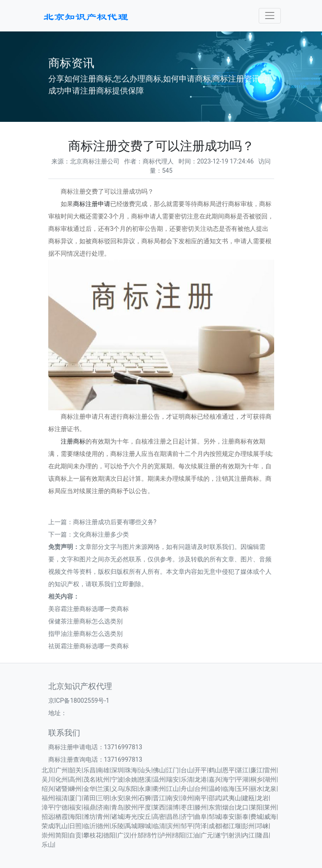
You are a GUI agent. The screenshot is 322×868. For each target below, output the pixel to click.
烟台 (229, 807)
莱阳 (256, 807)
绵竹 (151, 835)
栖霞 (62, 817)
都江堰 (232, 826)
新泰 (242, 817)
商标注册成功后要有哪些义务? (115, 522)
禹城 (131, 826)
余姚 (131, 779)
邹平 (187, 826)
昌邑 (173, 817)
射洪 (235, 835)
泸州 (165, 835)
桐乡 (256, 779)
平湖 (242, 779)
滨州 (173, 826)
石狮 (145, 798)
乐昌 (89, 770)
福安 (75, 807)
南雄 (103, 770)
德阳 (109, 835)
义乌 (117, 789)
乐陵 (117, 826)
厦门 (75, 798)
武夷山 (232, 798)
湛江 (242, 770)
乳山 (62, 826)
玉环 (242, 789)
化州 (62, 779)
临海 (229, 789)
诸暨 (62, 789)
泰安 (229, 817)
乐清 (187, 779)
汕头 (145, 770)
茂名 (89, 779)
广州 (62, 770)
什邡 (137, 835)
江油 (193, 835)
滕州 (201, 807)
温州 (159, 779)
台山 (187, 770)
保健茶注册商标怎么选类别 (85, 621)
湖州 (270, 779)
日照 (75, 826)
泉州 (131, 798)
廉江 (256, 770)
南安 (173, 798)
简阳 (62, 835)
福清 (62, 798)
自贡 (75, 835)
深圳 (117, 770)
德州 (103, 826)
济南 (103, 807)
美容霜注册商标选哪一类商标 (89, 609)
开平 (201, 770)
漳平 (48, 807)
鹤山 (215, 770)
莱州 (270, 807)
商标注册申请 (92, 204)
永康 (145, 789)
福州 (48, 798)
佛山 (159, 770)
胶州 (131, 807)
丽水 (256, 789)
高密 (159, 817)
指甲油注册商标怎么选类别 (85, 634)
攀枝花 (93, 835)
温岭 (215, 789)
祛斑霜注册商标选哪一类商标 (89, 646)
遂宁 (221, 835)
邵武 (215, 798)
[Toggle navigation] (270, 16)
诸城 (117, 817)
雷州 (270, 770)
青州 (103, 817)
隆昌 (263, 835)
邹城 (215, 817)
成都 (215, 826)
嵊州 (75, 789)
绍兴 (48, 789)
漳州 (187, 798)
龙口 (242, 807)
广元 (207, 835)
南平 (201, 798)
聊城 (145, 826)
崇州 (48, 835)
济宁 (187, 817)
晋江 (159, 798)
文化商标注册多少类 (101, 534)
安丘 (145, 817)
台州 (201, 789)
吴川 (48, 779)
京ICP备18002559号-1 (79, 701)
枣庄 (187, 807)
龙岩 (263, 798)
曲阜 (201, 817)
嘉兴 (215, 779)
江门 (173, 770)
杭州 (103, 779)
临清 (159, 826)
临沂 (89, 826)
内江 (248, 835)
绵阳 (179, 835)
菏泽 (201, 826)
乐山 (48, 845)
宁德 (62, 807)
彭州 (248, 826)
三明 (103, 798)
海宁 (229, 779)
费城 (256, 817)
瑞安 (173, 779)
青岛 (117, 807)
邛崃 (263, 826)
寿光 (131, 817)
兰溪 (103, 789)
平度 (145, 807)
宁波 (117, 779)
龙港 (201, 779)
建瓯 (248, 798)
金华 (89, 789)
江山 (173, 789)
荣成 (48, 826)
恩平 (229, 770)
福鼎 (89, 807)
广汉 (124, 835)
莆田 (89, 798)
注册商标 (73, 441)
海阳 (75, 817)
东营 (215, 807)
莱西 (159, 807)
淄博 (173, 807)
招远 (48, 817)
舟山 (187, 789)
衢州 (159, 789)
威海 (270, 817)
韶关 (75, 770)
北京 (48, 770)
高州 (75, 779)
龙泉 (270, 789)
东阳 (131, 789)
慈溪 (145, 779)
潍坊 (89, 817)
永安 (117, 798)
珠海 (131, 770)
